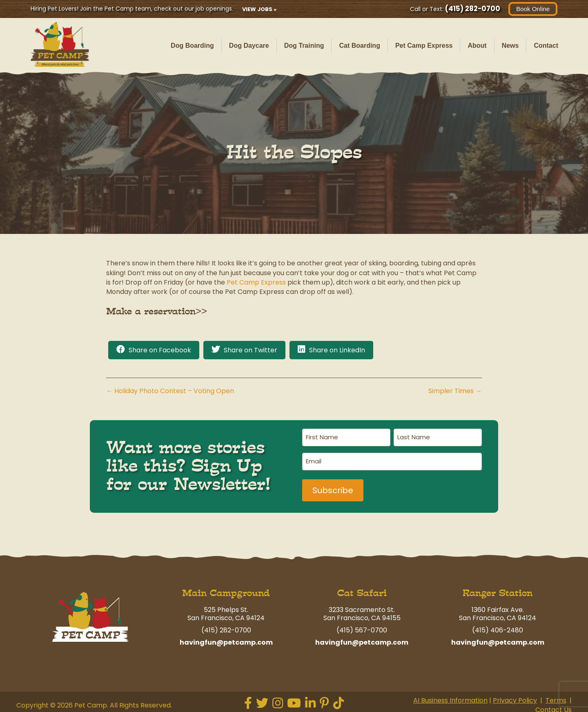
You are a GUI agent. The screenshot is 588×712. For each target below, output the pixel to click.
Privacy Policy (515, 698)
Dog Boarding (192, 46)
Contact (546, 46)
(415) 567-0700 (362, 627)
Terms (556, 698)
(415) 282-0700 (473, 9)
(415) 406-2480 (498, 627)
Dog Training (304, 46)
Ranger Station (498, 590)
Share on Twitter (251, 350)
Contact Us (553, 707)
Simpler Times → (455, 391)
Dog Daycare (249, 46)
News (510, 46)
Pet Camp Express (424, 46)
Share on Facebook (160, 350)
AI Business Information (450, 698)
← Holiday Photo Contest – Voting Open (170, 391)
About (477, 46)
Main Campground (226, 590)
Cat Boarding (359, 46)
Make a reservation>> (157, 311)
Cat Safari (362, 590)
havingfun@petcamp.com (226, 640)
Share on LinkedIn (337, 350)
